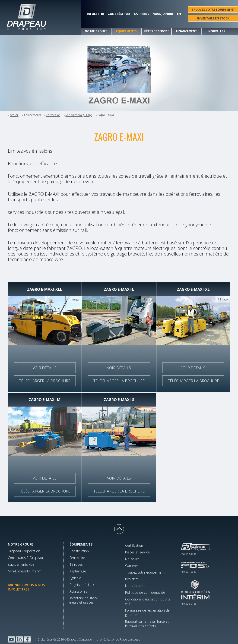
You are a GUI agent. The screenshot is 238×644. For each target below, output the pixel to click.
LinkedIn (19, 639)
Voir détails (45, 368)
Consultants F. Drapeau (25, 558)
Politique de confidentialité (145, 592)
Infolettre (96, 14)
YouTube (11, 639)
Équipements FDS (21, 564)
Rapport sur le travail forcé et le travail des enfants (147, 624)
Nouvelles (217, 31)
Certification (134, 545)
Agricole (75, 578)
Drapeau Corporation (24, 551)
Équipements (126, 31)
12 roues (76, 564)
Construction (79, 551)
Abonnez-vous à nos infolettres (26, 587)
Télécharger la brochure (45, 381)
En (179, 14)
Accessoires (78, 591)
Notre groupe (96, 31)
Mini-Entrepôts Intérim (25, 571)
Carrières (141, 14)
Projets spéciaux (82, 585)
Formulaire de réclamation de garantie (147, 612)
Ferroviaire (53, 115)
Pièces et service (156, 31)
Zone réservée (119, 14)
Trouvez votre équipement (145, 572)
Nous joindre (163, 14)
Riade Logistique (130, 639)
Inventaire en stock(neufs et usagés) (84, 600)
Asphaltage (78, 571)
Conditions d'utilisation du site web (148, 601)
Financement (187, 31)
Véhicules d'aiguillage (79, 115)
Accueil (14, 115)
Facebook (27, 639)
